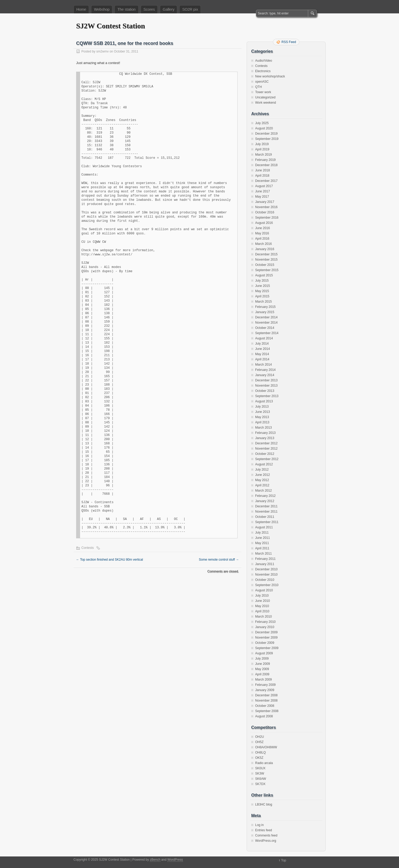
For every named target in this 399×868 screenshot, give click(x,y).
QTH (258, 87)
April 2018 (262, 176)
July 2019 (262, 144)
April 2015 (262, 296)
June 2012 (262, 475)
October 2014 (265, 328)
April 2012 (262, 485)
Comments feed (266, 835)
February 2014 (265, 370)
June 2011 (262, 538)
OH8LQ (261, 753)
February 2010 (265, 622)
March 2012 (263, 491)
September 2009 (267, 648)
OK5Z (259, 758)
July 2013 (262, 407)
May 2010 (262, 606)
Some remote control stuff (219, 560)
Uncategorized (265, 97)
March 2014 (263, 365)
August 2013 (264, 401)
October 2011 (265, 517)
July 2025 (262, 123)
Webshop (102, 9)
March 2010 (263, 617)
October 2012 (265, 454)
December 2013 (266, 380)
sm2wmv (103, 51)
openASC (262, 82)
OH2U (259, 737)
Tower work (263, 92)
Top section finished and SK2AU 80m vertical (110, 560)
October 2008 (265, 706)
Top (284, 860)
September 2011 (267, 522)
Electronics (263, 71)
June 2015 (262, 286)
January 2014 (265, 375)
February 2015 (265, 307)
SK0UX (260, 768)
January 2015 (265, 312)
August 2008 (264, 716)
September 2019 (267, 139)
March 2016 (263, 244)
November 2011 (266, 512)
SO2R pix (190, 9)
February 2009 (265, 685)
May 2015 (262, 291)
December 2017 (266, 181)
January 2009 (265, 690)
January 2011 (265, 564)
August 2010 (264, 590)
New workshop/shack (270, 76)
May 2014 (262, 354)
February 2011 (265, 559)
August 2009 (264, 653)
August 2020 (264, 128)
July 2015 (262, 281)
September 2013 (267, 396)
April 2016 (262, 239)
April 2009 (262, 674)
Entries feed (264, 830)
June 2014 (262, 349)
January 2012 (265, 501)
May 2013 (262, 417)
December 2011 (266, 506)
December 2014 (266, 317)
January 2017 (265, 202)
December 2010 (266, 569)
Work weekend (266, 103)
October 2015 (265, 265)
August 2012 (264, 464)
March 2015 (263, 302)
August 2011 (264, 527)
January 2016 (265, 249)
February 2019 (265, 160)
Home (81, 9)
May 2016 (262, 233)
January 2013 (265, 438)
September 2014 (267, 333)
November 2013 (266, 386)
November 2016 (266, 207)
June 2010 (262, 601)
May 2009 (262, 669)
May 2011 (262, 543)
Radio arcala (264, 763)
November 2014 (266, 323)
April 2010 (262, 611)
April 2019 (262, 149)
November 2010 (266, 575)
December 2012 (266, 443)
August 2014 (264, 338)
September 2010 (267, 585)
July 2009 (262, 659)
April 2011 (262, 548)
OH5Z (259, 742)
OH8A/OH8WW (266, 747)
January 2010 (265, 627)
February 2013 (265, 433)
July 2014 (262, 344)
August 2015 (264, 275)
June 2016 (262, 228)
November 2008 (266, 701)
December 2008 (266, 695)
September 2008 (267, 711)
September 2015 (267, 270)
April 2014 (262, 359)
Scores (149, 9)
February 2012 (265, 496)
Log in (259, 825)
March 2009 (263, 680)
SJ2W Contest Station (111, 26)
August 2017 (264, 186)
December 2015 (266, 254)
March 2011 (263, 554)
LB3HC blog (264, 804)
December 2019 (266, 134)
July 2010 (262, 596)
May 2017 (262, 197)
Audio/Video (264, 61)
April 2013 (262, 422)
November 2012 (266, 449)
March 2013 (263, 428)
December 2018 (266, 165)
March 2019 (263, 155)
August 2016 (264, 223)
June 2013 (262, 412)
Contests (88, 548)
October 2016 (265, 212)
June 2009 (262, 664)
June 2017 (262, 191)
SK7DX (260, 784)
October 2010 (265, 580)
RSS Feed (289, 42)
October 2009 (265, 643)
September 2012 (267, 459)
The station (126, 9)
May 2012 (262, 480)
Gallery (169, 9)
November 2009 (266, 638)
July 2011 (262, 533)
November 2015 (266, 260)
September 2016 (267, 218)
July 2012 (262, 470)
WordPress (175, 860)
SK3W (260, 774)
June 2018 (262, 170)
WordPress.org (266, 841)
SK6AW (261, 779)
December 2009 (266, 632)
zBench (155, 860)
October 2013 (265, 391)
